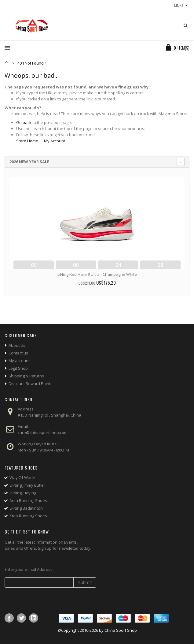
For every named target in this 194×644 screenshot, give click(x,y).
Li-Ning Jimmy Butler (27, 485)
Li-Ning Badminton (26, 508)
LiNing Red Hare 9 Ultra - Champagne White (97, 274)
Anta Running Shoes (28, 500)
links (179, 5)
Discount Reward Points (31, 384)
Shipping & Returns (26, 376)
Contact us (18, 353)
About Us (17, 345)
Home (7, 63)
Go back (24, 122)
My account (19, 361)
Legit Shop (18, 368)
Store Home (27, 141)
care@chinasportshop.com (43, 432)
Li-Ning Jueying (23, 493)
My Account (55, 141)
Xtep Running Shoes (28, 516)
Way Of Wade (22, 477)
